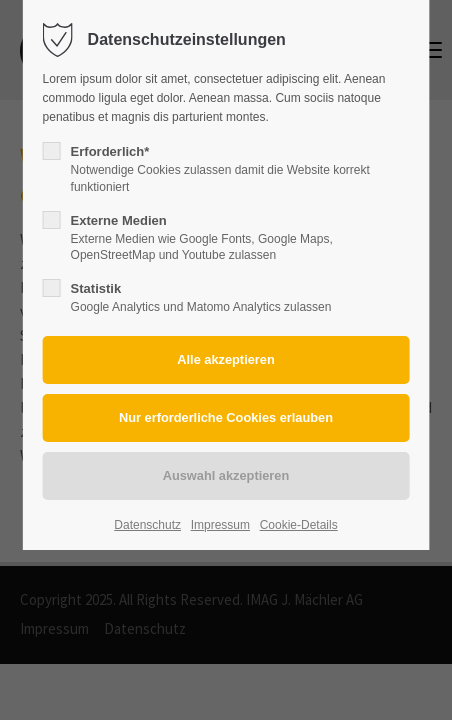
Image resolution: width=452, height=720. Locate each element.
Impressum (220, 525)
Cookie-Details (299, 525)
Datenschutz (147, 525)
